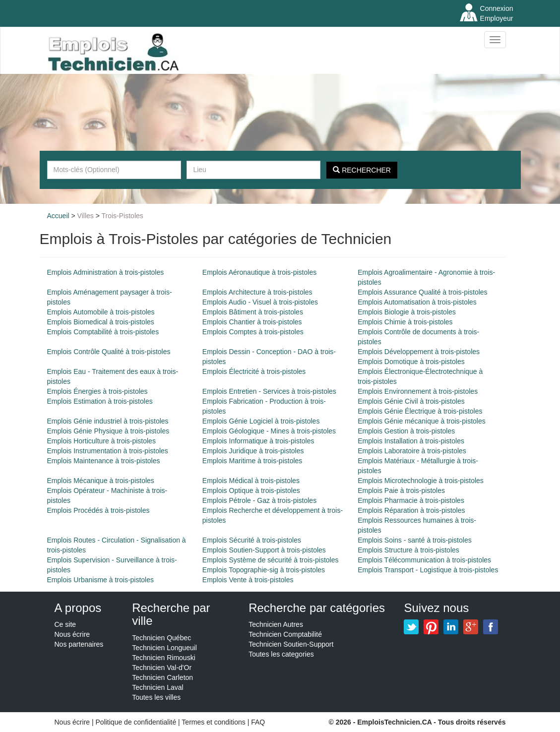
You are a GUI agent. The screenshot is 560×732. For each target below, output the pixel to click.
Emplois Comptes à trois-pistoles (253, 332)
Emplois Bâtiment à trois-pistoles (253, 312)
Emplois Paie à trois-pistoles (401, 490)
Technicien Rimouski (164, 658)
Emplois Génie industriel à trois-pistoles (108, 421)
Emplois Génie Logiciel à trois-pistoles (261, 421)
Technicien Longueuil (164, 648)
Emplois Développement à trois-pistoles (419, 352)
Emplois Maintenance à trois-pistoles (104, 461)
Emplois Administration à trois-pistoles (106, 272)
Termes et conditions (214, 722)
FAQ (258, 722)
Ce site (65, 624)
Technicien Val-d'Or (162, 668)
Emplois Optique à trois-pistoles (251, 490)
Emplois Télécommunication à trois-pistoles (424, 560)
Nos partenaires (79, 644)
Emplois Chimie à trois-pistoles (405, 322)
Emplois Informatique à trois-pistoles (258, 441)
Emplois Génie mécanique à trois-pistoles (422, 421)
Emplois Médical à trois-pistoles (251, 481)
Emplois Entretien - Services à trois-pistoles (269, 391)
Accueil (58, 216)
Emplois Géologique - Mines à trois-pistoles (269, 431)
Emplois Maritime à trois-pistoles (252, 461)
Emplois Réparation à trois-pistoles (411, 510)
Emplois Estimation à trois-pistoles (100, 401)
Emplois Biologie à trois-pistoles (407, 312)
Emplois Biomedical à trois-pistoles (101, 322)
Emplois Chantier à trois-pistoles (252, 322)
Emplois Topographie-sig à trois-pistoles (264, 570)
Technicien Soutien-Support (291, 644)
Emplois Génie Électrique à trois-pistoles (420, 411)
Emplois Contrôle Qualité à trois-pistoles (109, 352)
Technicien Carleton (162, 677)
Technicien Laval (158, 687)
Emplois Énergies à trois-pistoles (97, 391)
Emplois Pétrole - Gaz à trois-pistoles (259, 500)
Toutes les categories (281, 654)
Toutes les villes (156, 697)
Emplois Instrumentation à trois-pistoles (108, 451)
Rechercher (362, 170)
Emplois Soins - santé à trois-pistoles (415, 540)
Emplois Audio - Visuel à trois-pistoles (260, 302)
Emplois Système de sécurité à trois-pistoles (271, 560)
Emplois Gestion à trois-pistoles (406, 431)
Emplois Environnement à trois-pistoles (418, 391)
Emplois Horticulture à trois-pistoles (101, 441)
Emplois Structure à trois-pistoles (408, 550)
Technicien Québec (161, 638)
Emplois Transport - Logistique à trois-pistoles (428, 570)
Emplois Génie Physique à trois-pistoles (108, 431)
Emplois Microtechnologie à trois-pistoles (421, 481)
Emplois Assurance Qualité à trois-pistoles (422, 292)
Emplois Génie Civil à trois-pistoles (411, 401)
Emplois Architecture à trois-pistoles (257, 292)
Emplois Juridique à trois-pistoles (253, 451)
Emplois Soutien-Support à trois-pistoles (264, 550)
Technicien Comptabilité (285, 634)
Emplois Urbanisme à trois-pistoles (101, 580)
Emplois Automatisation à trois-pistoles (417, 302)
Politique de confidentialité (136, 722)
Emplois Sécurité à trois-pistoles (252, 540)
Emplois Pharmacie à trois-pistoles (411, 500)
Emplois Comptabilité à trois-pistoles (103, 332)
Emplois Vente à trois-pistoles (248, 580)
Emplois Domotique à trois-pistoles (411, 362)
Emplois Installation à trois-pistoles (411, 441)
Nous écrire (72, 634)
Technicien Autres (276, 624)
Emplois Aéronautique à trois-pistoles (259, 272)
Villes (86, 216)
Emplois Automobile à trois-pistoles (101, 312)
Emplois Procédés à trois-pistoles (98, 510)
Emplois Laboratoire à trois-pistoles (412, 451)
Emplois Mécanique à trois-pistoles (101, 481)
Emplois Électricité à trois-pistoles (254, 371)
